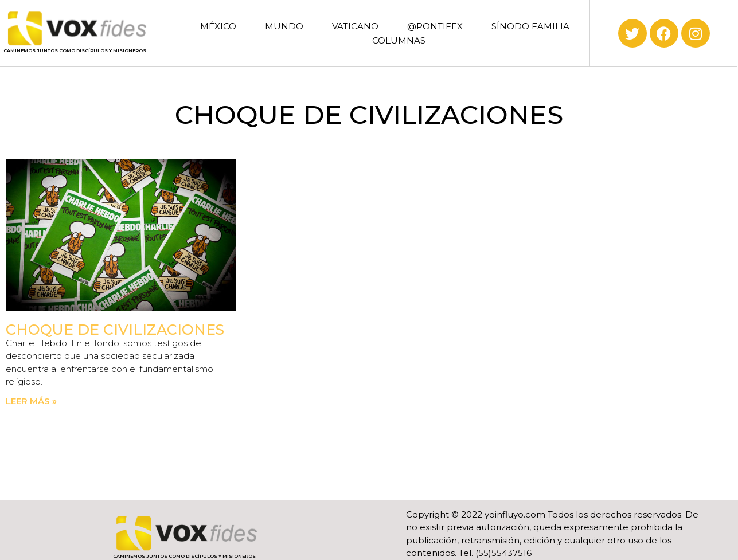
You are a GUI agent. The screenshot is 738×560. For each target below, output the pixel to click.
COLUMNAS (399, 40)
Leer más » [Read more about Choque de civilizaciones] (31, 401)
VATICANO (355, 26)
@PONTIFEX (435, 26)
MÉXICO (218, 26)
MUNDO (284, 26)
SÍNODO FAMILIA (530, 26)
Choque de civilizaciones (115, 330)
